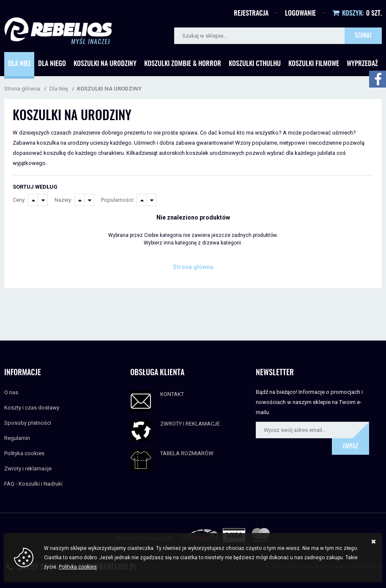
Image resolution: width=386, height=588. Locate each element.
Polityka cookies (24, 453)
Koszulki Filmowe (314, 64)
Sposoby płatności (28, 423)
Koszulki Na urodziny (105, 64)
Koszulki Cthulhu (255, 64)
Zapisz (350, 447)
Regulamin (17, 438)
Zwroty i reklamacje (28, 468)
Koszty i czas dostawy (32, 408)
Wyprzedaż (362, 64)
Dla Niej (19, 64)
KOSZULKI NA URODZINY (109, 89)
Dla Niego (52, 64)
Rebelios (58, 31)
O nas (11, 392)
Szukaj (363, 36)
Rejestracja (251, 14)
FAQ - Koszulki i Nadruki (33, 484)
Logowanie (300, 14)
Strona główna (22, 89)
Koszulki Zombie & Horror (183, 64)
